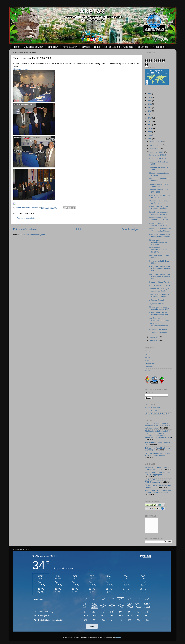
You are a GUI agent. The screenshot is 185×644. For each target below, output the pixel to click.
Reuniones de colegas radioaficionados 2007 (159, 308)
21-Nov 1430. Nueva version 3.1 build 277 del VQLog (158, 468)
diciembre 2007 (156, 142)
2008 (150, 135)
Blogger (118, 637)
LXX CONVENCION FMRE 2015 (119, 47)
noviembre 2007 (156, 145)
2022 (150, 104)
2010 (150, 128)
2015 (150, 111)
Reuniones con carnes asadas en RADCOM (159, 219)
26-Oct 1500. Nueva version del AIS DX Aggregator (157, 481)
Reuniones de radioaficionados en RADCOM (158, 242)
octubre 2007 (155, 148)
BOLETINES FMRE (153, 408)
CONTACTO (143, 47)
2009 (150, 132)
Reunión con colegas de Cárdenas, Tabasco (159, 208)
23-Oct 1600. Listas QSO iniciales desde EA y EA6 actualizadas (158, 491)
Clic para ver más (21, 69)
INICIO (17, 47)
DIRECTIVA (53, 47)
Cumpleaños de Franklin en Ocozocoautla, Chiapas (160, 230)
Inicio (79, 229)
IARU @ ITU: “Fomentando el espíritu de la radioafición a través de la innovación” (158, 426)
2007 (150, 139)
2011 (150, 125)
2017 (150, 108)
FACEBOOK (158, 47)
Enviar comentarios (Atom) (35, 235)
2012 (150, 121)
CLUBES (86, 47)
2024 (150, 101)
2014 (150, 114)
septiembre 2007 (157, 152)
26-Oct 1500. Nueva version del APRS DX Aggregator (157, 474)
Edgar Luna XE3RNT (158, 155)
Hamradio (149, 367)
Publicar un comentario (26, 218)
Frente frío (149, 361)
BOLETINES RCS (152, 411)
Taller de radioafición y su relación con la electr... (159, 290)
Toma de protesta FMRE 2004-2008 (159, 185)
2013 (150, 118)
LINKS (97, 47)
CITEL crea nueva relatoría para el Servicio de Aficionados (158, 454)
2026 (150, 94)
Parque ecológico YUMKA (160, 282)
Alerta (147, 351)
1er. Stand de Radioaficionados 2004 (159, 319)
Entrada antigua (130, 229)
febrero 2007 (155, 341)
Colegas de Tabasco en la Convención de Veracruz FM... (160, 269)
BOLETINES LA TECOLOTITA (157, 414)
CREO (148, 354)
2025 (150, 97)
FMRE (148, 357)
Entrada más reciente (25, 229)
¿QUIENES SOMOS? (34, 47)
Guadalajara (150, 364)
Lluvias (148, 370)
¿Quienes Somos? (157, 300)
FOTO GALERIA (70, 47)
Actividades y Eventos (158, 329)
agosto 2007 (155, 337)
